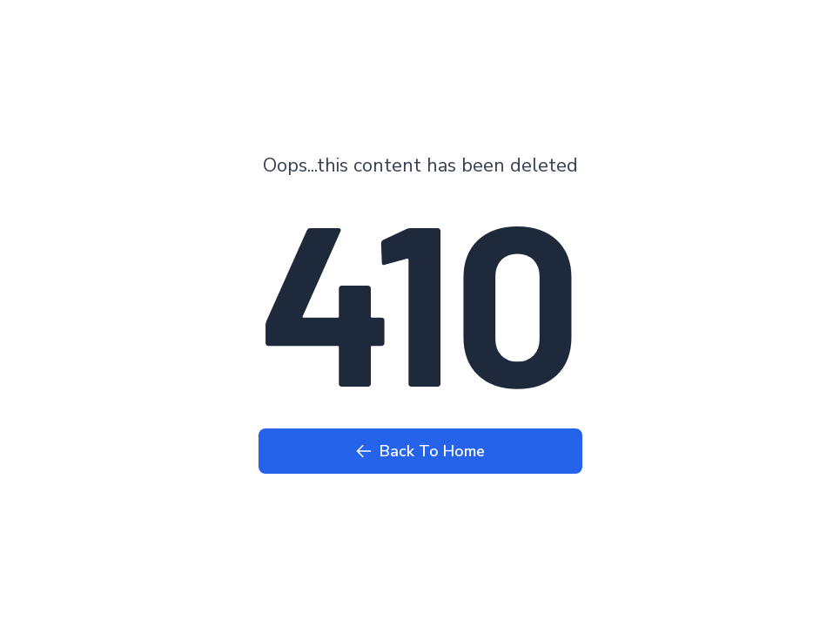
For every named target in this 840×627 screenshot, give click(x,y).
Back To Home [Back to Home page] (420, 451)
